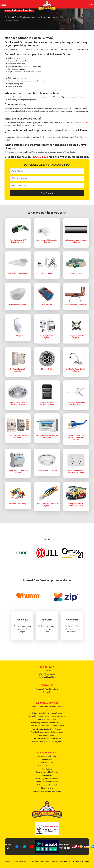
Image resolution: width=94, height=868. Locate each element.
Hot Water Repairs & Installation (47, 785)
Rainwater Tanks (47, 763)
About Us (47, 671)
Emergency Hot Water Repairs (47, 782)
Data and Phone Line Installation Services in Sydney (47, 716)
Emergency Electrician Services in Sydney (47, 723)
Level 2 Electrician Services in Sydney (47, 729)
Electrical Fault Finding (47, 719)
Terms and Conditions (47, 677)
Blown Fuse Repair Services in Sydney (47, 710)
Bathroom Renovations (47, 766)
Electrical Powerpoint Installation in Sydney (47, 732)
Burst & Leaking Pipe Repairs (47, 772)
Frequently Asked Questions (47, 689)
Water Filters (47, 759)
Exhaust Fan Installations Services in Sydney (47, 726)
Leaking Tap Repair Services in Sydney (47, 791)
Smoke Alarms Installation (47, 735)
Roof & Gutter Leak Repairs (47, 756)
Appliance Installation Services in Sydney (47, 707)
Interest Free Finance (47, 674)
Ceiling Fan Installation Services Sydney (47, 713)
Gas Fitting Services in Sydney (47, 779)
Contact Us (47, 692)
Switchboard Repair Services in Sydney (47, 742)
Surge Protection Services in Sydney (47, 738)
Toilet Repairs (47, 775)
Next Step (47, 193)
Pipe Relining (47, 769)
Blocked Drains (47, 788)
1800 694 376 (83, 123)
